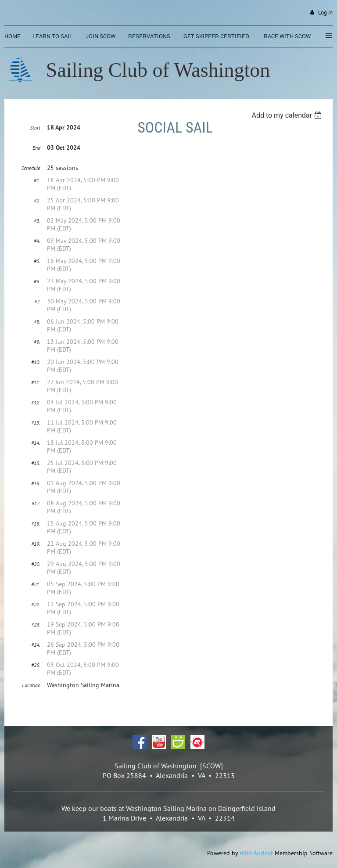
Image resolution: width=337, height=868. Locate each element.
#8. (37, 322)
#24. (36, 645)
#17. (36, 503)
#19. (36, 544)
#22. (36, 604)
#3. (37, 221)
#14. (36, 443)
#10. (36, 362)
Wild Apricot (256, 853)
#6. (37, 281)
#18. (36, 524)
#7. (37, 301)
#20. (36, 564)
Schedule (31, 168)
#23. (36, 625)
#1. (37, 180)
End (36, 148)
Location (31, 685)
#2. (37, 200)
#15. (36, 463)
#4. (37, 241)
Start (35, 128)
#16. (36, 483)
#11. (36, 382)
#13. (36, 423)
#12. (36, 402)
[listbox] (288, 115)
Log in (325, 13)
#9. (37, 342)
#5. (37, 261)
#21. (36, 584)
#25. (36, 665)
